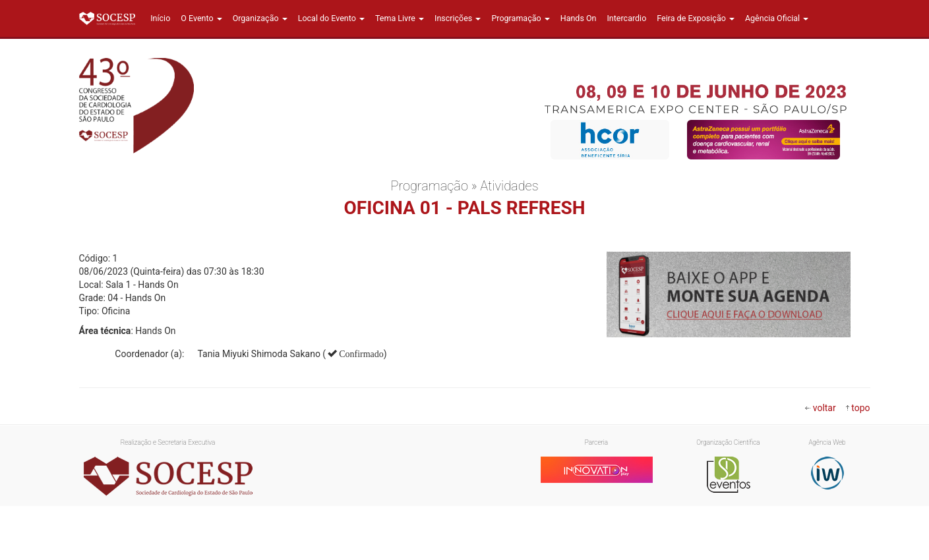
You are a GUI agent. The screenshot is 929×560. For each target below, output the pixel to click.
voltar (824, 408)
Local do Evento (331, 18)
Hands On (579, 18)
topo (860, 408)
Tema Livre (400, 18)
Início (160, 18)
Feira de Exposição (696, 18)
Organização (260, 18)
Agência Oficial (777, 18)
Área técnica (105, 331)
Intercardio (626, 18)
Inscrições (458, 18)
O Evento (201, 18)
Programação (520, 18)
